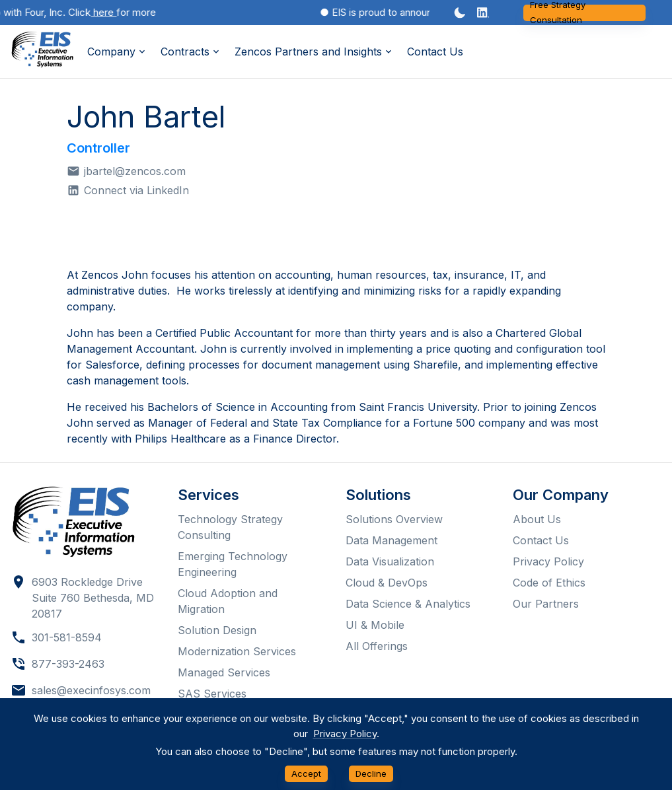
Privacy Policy (548, 561)
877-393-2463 (68, 664)
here (107, 12)
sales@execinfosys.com (91, 690)
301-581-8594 (67, 637)
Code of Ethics (549, 583)
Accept (306, 774)
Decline (371, 774)
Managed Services (224, 672)
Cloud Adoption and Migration (228, 601)
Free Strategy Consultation (584, 13)
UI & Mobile (375, 625)
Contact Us (435, 52)
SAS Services (212, 694)
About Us (537, 519)
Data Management (392, 540)
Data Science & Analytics (408, 604)
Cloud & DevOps (387, 583)
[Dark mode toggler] (460, 13)
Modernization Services (237, 651)
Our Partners (546, 604)
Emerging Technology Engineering (233, 564)
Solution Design (217, 630)
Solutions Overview (394, 519)
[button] (483, 13)
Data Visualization (390, 561)
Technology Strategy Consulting (230, 527)
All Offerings (377, 646)
